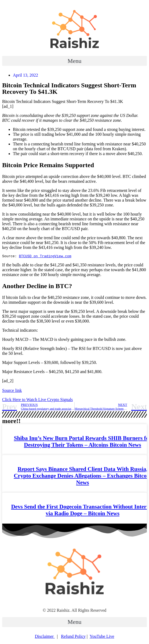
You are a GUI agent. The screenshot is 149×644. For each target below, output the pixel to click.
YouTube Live (102, 637)
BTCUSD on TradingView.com (45, 257)
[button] (74, 61)
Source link (12, 391)
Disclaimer (45, 637)
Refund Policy (73, 637)
